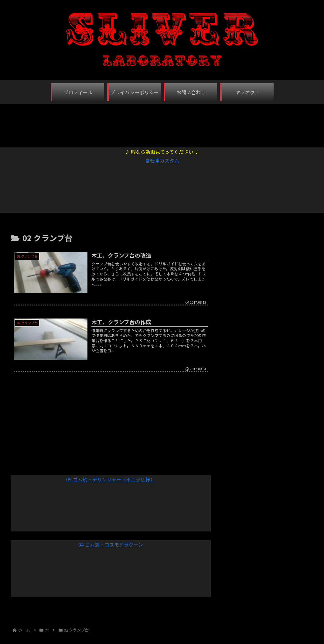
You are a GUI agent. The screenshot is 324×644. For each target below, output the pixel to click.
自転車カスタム (162, 160)
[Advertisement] (162, 123)
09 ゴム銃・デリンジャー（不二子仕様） (111, 479)
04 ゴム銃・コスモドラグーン (111, 545)
